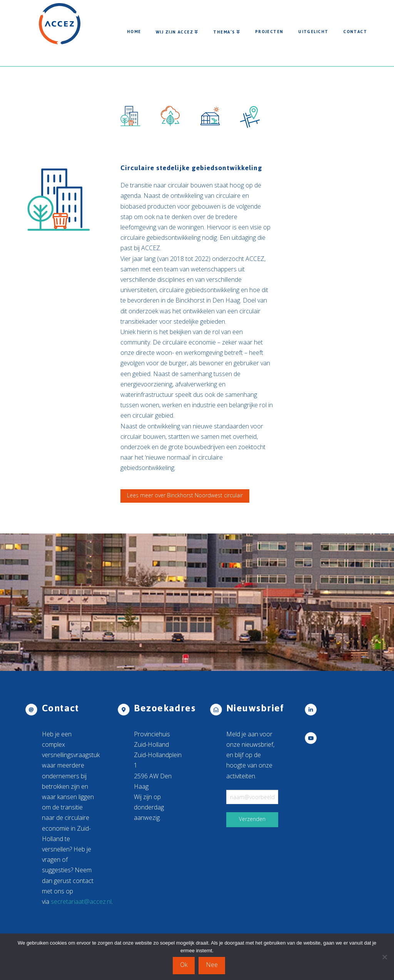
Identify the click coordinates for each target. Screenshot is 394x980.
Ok (184, 965)
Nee (212, 965)
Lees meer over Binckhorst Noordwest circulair (185, 495)
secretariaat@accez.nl (81, 901)
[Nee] (384, 957)
